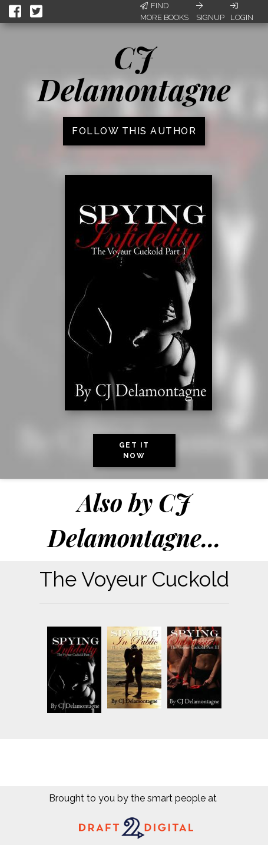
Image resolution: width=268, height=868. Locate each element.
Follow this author (134, 131)
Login (242, 12)
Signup (210, 12)
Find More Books (164, 11)
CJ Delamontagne (134, 73)
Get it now (134, 450)
